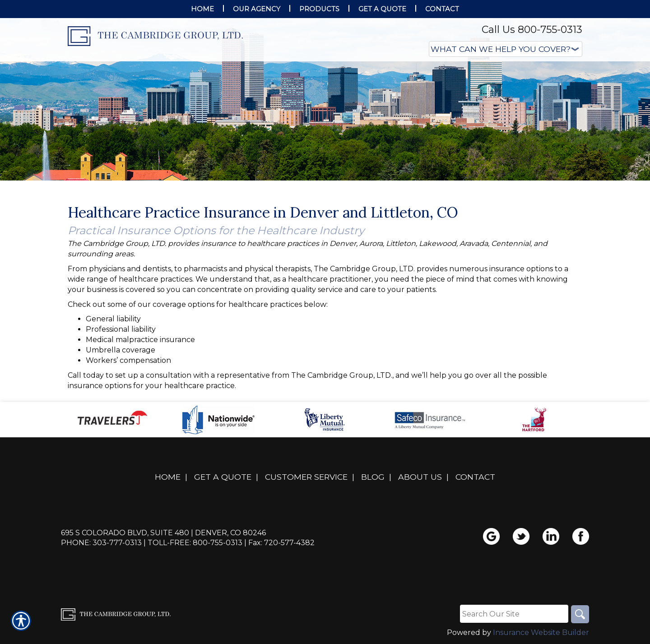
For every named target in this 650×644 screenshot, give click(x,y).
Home (168, 477)
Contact (475, 477)
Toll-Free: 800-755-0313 (195, 543)
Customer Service (306, 477)
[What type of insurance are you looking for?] (506, 49)
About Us (420, 477)
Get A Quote (223, 477)
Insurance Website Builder (541, 632)
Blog (373, 477)
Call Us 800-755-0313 (532, 30)
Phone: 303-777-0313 (101, 543)
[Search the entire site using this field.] (514, 614)
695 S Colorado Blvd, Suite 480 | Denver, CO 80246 (163, 533)
